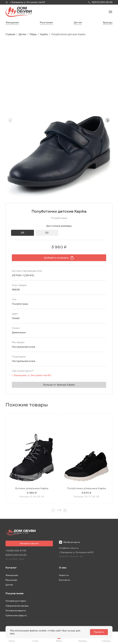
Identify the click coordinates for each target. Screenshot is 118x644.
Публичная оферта (16, 616)
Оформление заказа (17, 606)
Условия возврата (16, 611)
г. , (25, 2)
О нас (63, 568)
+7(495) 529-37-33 (16, 551)
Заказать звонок (29, 543)
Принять (99, 632)
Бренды (108, 23)
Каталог (11, 568)
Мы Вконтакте (69, 542)
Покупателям (15, 594)
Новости (64, 575)
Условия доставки (16, 601)
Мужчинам (46, 23)
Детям (78, 23)
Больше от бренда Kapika (59, 385)
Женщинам (12, 23)
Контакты (65, 580)
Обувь (33, 34)
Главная (10, 34)
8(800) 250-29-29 (16, 555)
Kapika (44, 34)
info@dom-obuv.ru (69, 548)
